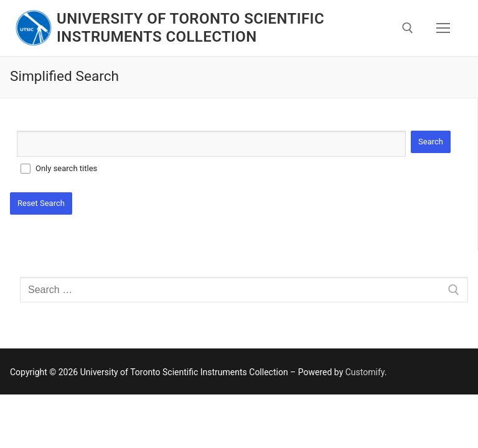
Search (431, 142)
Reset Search (41, 203)
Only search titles (66, 168)
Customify (365, 372)
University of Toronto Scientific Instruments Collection (190, 28)
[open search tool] (408, 28)
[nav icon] (443, 28)
